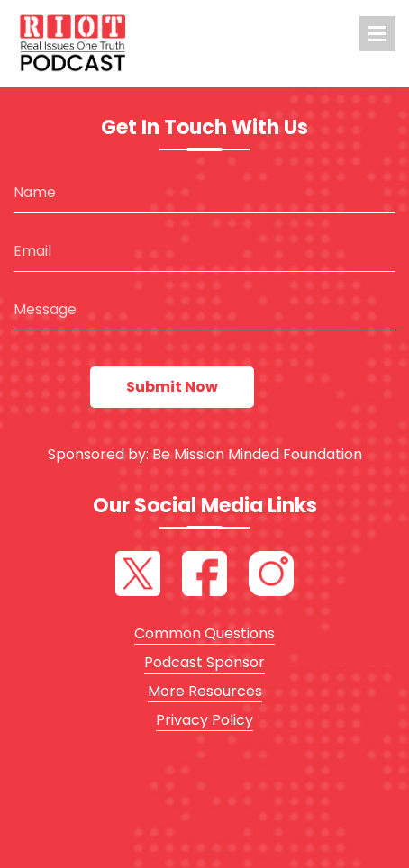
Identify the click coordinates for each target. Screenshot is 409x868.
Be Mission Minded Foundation (257, 454)
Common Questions (204, 633)
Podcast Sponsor (204, 662)
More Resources (205, 691)
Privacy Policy (204, 720)
